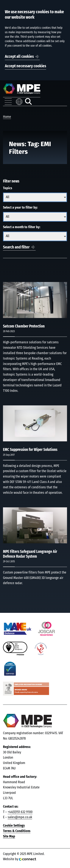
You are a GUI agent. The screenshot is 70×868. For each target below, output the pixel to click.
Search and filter (16, 247)
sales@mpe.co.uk (20, 817)
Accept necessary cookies (25, 66)
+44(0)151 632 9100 (20, 812)
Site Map (9, 837)
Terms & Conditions (17, 831)
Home (7, 117)
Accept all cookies (19, 57)
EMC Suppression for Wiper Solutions (30, 450)
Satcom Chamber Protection (24, 326)
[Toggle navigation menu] (8, 102)
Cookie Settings (14, 826)
